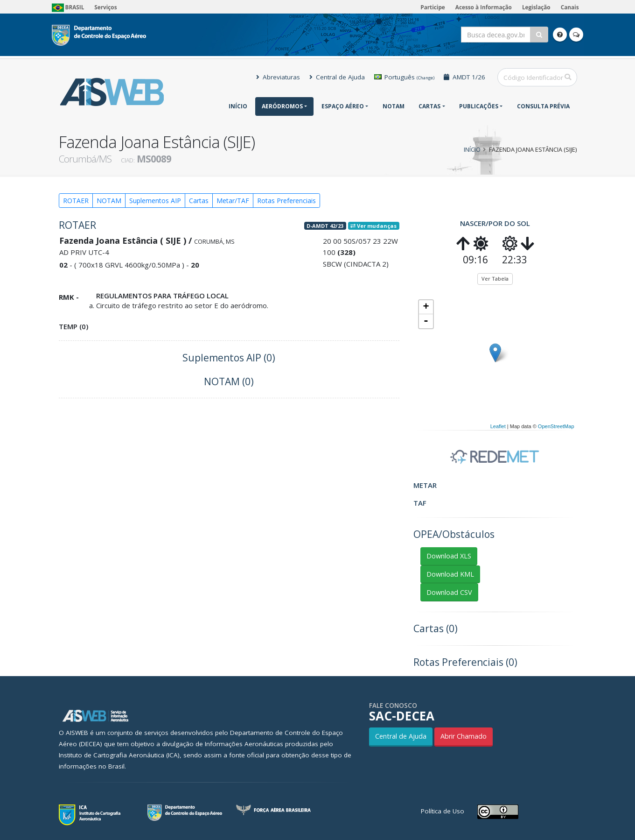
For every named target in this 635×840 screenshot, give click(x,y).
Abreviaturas (278, 77)
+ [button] (426, 307)
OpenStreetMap (556, 426)
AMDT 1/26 (464, 77)
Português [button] (404, 77)
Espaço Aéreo (343, 106)
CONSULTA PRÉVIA (543, 106)
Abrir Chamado (464, 736)
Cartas (429, 106)
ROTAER (76, 201)
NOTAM (394, 106)
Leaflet (498, 426)
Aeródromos (282, 106)
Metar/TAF (233, 201)
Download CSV (449, 592)
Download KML (450, 574)
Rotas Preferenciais (286, 201)
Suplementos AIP (155, 201)
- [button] (426, 321)
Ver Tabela (495, 279)
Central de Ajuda (337, 77)
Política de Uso (443, 811)
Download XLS (449, 556)
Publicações (479, 106)
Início (238, 106)
